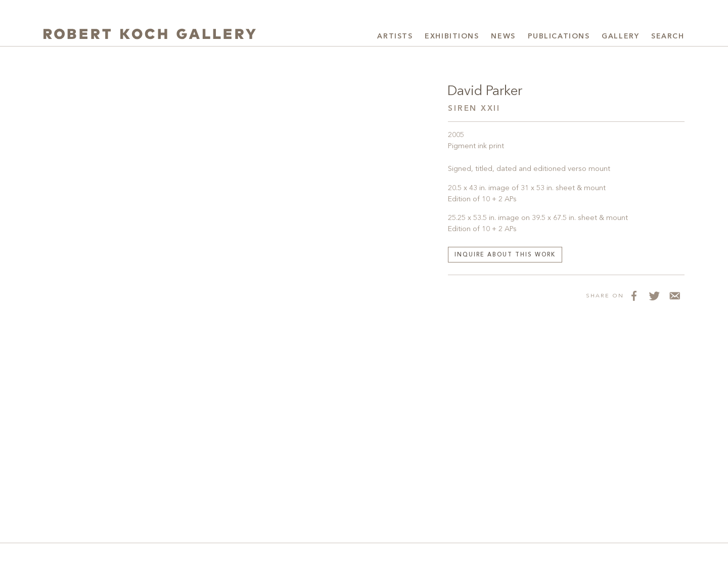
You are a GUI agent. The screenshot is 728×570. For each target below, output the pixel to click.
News (503, 36)
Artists (395, 36)
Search (668, 36)
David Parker (485, 92)
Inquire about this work (505, 255)
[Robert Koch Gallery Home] (150, 35)
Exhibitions (452, 36)
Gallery (620, 36)
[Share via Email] (674, 295)
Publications (559, 36)
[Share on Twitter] (654, 295)
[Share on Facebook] (634, 295)
